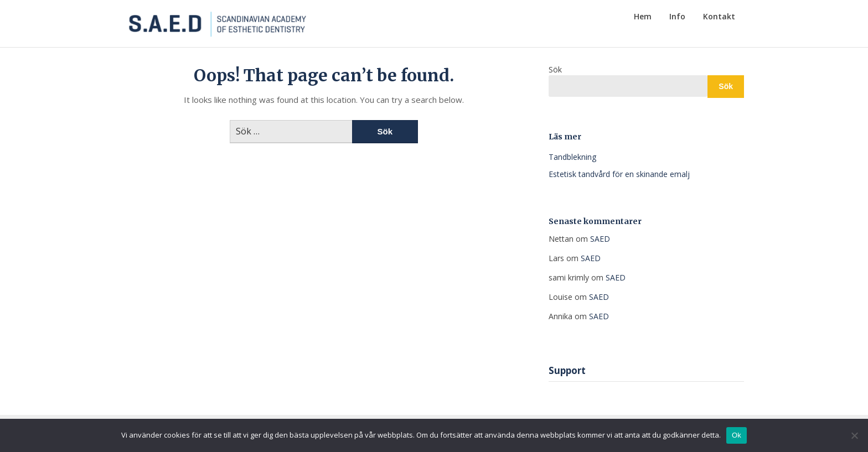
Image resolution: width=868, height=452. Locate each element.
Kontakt (719, 16)
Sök (555, 69)
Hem (643, 16)
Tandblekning (572, 157)
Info (677, 16)
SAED (600, 239)
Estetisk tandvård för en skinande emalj (619, 174)
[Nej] (854, 435)
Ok (737, 435)
